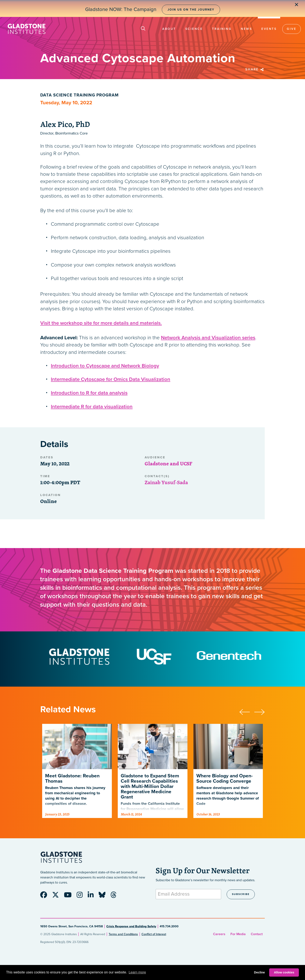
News (246, 29)
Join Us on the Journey (191, 10)
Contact (257, 934)
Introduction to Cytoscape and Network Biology (105, 366)
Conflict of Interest (154, 934)
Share (255, 69)
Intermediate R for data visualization (92, 407)
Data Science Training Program (79, 95)
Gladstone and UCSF (168, 463)
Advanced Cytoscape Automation (62, 617)
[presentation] (247, 711)
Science (194, 29)
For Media (238, 934)
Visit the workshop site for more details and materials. (101, 323)
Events (269, 29)
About (169, 29)
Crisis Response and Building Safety (131, 926)
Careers (219, 934)
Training (222, 29)
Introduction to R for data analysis (89, 393)
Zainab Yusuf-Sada (166, 482)
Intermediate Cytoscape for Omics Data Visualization (111, 379)
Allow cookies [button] (284, 972)
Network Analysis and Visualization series (208, 338)
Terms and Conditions (123, 934)
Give (292, 29)
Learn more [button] (137, 972)
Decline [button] (259, 972)
